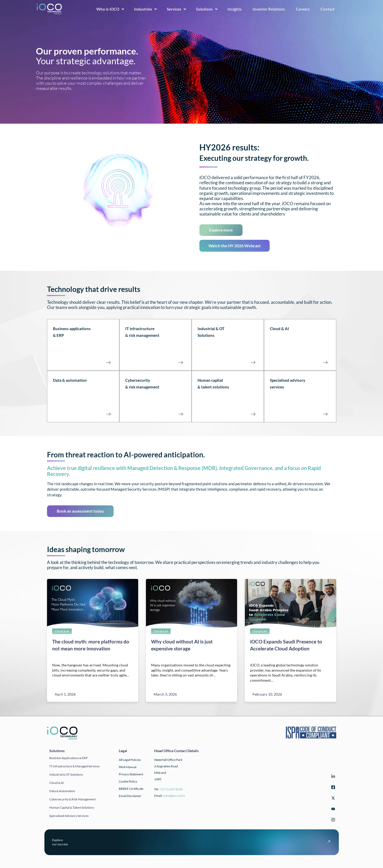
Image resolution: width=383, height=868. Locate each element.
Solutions (207, 9)
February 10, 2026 (267, 694)
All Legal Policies (130, 760)
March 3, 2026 (165, 694)
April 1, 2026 (65, 694)
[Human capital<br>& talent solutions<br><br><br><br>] (253, 414)
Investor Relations (271, 9)
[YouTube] (332, 810)
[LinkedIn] (332, 777)
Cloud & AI (279, 329)
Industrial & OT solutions (66, 774)
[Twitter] (332, 799)
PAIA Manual (128, 767)
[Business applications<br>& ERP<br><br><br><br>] (108, 362)
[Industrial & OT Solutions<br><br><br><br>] (253, 362)
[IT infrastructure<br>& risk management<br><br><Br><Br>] (181, 362)
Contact (329, 9)
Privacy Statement (131, 774)
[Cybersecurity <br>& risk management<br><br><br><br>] (181, 414)
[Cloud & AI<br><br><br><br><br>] (325, 362)
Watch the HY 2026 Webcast (235, 246)
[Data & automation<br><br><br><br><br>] (108, 414)
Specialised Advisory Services (69, 816)
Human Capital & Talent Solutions (72, 807)
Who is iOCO (111, 9)
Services (177, 9)
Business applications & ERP (68, 758)
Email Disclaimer (130, 796)
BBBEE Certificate (131, 789)
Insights (236, 9)
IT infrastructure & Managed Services (74, 766)
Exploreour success (60, 842)
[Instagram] (332, 821)
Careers (305, 9)
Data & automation (70, 380)
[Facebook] (332, 788)
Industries (146, 9)
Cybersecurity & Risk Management (72, 799)
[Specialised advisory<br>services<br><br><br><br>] (325, 414)
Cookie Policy (128, 781)
